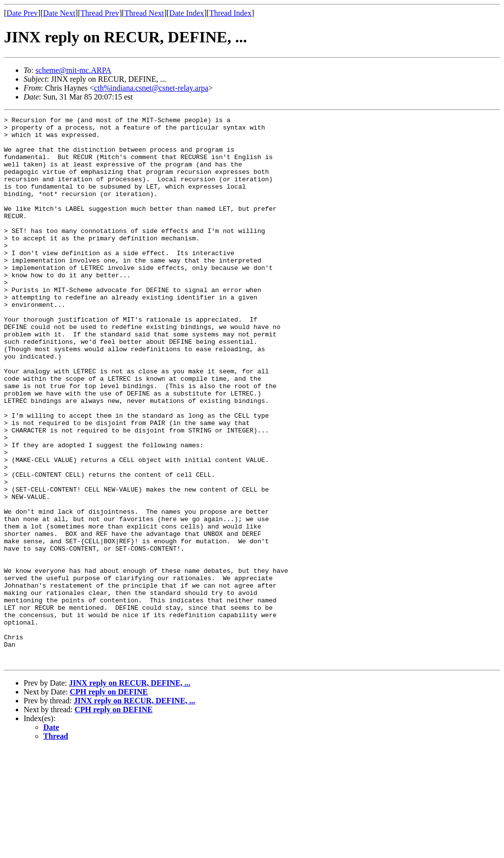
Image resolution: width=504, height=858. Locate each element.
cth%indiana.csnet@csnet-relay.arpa (151, 88)
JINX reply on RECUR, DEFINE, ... (130, 792)
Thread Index (230, 13)
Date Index (187, 13)
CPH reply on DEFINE (109, 801)
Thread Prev (100, 13)
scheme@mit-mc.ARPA (73, 70)
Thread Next (144, 13)
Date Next (59, 13)
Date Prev (22, 13)
